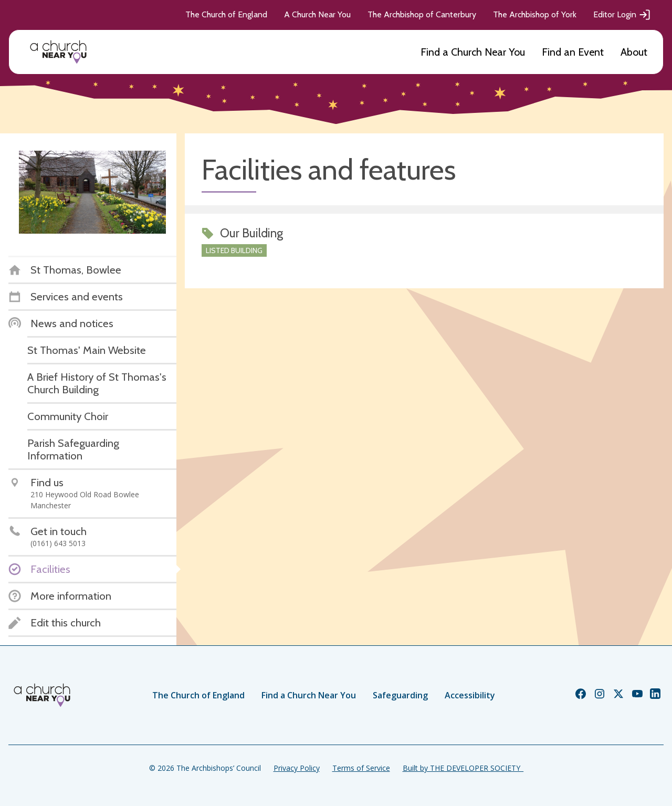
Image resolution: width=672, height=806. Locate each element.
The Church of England (226, 14)
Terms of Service (361, 768)
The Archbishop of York (535, 14)
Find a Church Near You (473, 52)
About (634, 52)
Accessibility (470, 695)
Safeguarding (400, 695)
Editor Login (622, 15)
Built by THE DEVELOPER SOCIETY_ (463, 768)
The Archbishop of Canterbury (422, 14)
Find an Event (573, 52)
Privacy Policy (297, 768)
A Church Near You (317, 14)
